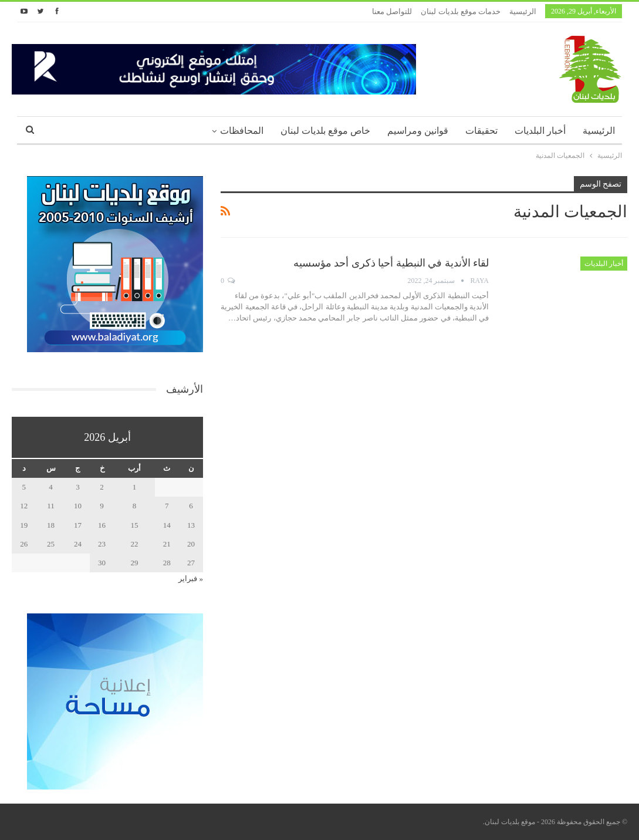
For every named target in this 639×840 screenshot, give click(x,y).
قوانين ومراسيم (418, 131)
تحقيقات (481, 131)
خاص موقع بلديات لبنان (325, 131)
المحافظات (242, 131)
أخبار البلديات (540, 131)
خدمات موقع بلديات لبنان (461, 11)
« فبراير (191, 578)
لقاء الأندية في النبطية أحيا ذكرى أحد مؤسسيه (391, 263)
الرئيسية (523, 11)
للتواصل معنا (392, 11)
